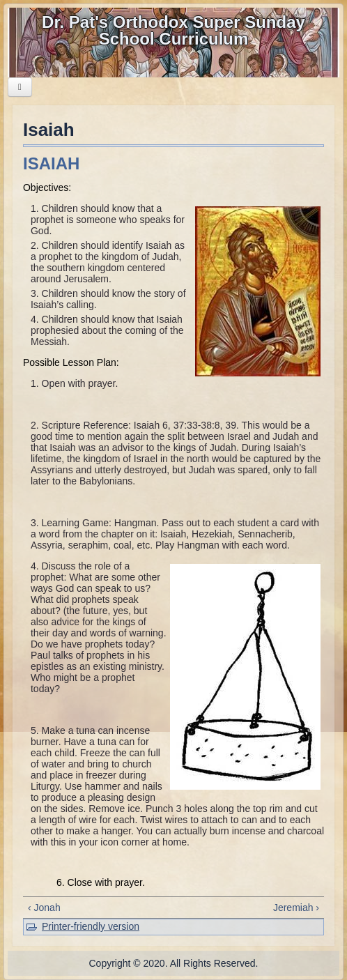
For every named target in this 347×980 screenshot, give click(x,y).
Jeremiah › (296, 908)
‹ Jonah (44, 908)
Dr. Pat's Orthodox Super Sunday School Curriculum (173, 30)
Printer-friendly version (91, 926)
